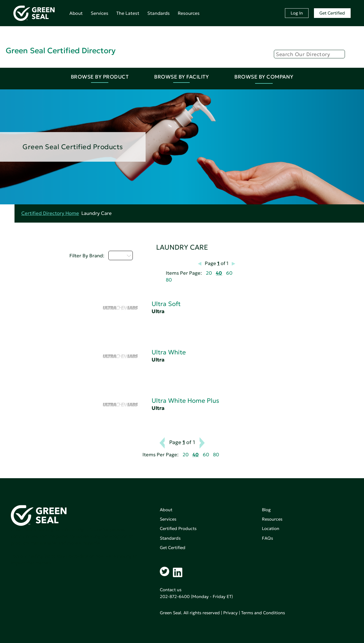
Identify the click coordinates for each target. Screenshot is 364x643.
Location (271, 528)
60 (229, 273)
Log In (297, 13)
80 (169, 280)
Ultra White (169, 352)
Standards (159, 13)
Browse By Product (100, 77)
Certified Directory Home (50, 213)
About (76, 13)
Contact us (171, 590)
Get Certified (332, 13)
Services (100, 13)
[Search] (309, 54)
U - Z (121, 255)
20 (209, 273)
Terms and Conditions (263, 613)
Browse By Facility (181, 77)
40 (219, 273)
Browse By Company (264, 77)
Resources (189, 13)
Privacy (230, 613)
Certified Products (178, 528)
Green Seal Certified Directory (61, 51)
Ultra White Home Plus (185, 401)
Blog (266, 510)
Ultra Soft (166, 304)
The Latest (128, 13)
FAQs (267, 538)
